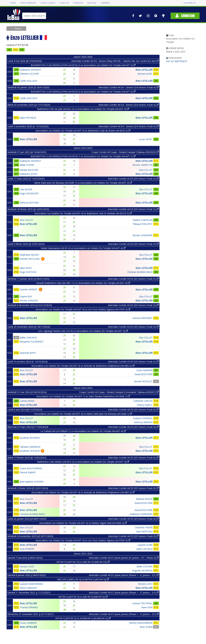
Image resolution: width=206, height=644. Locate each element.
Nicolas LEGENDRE (143, 235)
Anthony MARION (143, 422)
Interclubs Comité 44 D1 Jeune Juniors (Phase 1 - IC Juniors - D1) (124, 575)
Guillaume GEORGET (30, 70)
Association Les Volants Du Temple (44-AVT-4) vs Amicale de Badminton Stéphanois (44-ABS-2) (83, 366)
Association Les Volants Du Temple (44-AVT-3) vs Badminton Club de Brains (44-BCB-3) (83, 131)
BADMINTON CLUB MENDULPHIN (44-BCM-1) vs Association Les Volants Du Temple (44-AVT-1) (83, 156)
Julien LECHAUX (145, 549)
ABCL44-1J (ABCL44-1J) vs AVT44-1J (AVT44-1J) (83, 579)
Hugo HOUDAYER (29, 193)
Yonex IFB (64, 3)
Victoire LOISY (27, 566)
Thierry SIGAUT (145, 405)
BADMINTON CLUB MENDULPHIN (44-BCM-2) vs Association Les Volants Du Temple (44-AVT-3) (83, 65)
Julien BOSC (26, 268)
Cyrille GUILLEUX (28, 81)
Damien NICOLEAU (30, 259)
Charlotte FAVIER (144, 527)
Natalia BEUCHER (29, 170)
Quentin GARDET (29, 289)
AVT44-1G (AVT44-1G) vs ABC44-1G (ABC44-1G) (83, 562)
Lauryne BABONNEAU (31, 584)
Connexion (185, 16)
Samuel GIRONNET (143, 318)
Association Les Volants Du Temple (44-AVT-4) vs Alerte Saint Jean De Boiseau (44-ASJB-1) (83, 414)
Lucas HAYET (146, 139)
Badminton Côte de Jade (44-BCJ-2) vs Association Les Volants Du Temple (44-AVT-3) (83, 109)
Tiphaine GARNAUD (30, 447)
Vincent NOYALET (143, 381)
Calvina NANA (27, 401)
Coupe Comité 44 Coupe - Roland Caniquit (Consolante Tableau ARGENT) (119, 392)
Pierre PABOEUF (28, 588)
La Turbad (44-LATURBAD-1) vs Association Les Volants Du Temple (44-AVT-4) (83, 431)
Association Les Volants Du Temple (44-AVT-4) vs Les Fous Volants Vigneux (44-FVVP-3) (83, 540)
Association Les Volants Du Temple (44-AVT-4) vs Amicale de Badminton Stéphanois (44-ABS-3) (83, 492)
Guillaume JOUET (29, 174)
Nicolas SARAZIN (29, 300)
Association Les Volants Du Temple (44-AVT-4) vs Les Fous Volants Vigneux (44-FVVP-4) (83, 309)
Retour (18, 28)
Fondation (78, 3)
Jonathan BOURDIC (30, 438)
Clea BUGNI (26, 189)
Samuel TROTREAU (142, 603)
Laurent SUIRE (145, 545)
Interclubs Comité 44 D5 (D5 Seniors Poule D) (133, 179)
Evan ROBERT (27, 549)
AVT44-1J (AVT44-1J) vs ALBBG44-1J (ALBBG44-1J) (83, 618)
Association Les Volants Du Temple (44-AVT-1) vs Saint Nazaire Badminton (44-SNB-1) (83, 396)
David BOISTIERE (144, 374)
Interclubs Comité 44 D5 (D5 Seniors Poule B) (133, 410)
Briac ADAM (146, 627)
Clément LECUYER (29, 74)
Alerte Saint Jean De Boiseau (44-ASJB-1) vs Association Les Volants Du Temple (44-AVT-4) (83, 183)
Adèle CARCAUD (28, 338)
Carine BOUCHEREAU (31, 468)
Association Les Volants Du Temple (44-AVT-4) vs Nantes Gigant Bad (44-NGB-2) (83, 523)
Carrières (105, 3)
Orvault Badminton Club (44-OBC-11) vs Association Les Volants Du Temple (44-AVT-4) (83, 283)
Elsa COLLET (146, 170)
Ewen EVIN (147, 607)
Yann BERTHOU (144, 531)
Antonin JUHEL (145, 74)
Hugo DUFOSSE (28, 272)
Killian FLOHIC (27, 165)
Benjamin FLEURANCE (32, 342)
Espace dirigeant (28, 3)
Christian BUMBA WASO (140, 272)
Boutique (92, 3)
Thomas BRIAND (29, 607)
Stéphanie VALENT (30, 255)
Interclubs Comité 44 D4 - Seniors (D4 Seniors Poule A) (129, 87)
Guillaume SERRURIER (141, 514)
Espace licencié (48, 3)
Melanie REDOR (144, 499)
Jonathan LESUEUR (30, 451)
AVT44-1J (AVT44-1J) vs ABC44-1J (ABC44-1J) (83, 597)
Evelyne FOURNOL (143, 418)
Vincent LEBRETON (143, 165)
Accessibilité (190, 3)
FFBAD (13, 3)
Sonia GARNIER (145, 370)
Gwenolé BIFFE (28, 353)
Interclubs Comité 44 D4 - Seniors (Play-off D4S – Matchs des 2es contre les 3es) (115, 61)
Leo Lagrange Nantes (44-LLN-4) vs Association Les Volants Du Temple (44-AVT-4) (83, 331)
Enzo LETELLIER (144, 70)
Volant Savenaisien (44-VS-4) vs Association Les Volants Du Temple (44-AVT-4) (83, 248)
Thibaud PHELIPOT (143, 224)
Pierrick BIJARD (28, 472)
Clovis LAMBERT (28, 623)
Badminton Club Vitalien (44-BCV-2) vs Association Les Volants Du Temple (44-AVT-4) (83, 462)
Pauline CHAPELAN (143, 220)
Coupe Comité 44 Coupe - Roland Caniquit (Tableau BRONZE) (125, 152)
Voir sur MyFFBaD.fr (177, 61)
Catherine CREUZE (143, 401)
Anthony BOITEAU (29, 203)
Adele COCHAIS (145, 566)
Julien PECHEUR (28, 118)
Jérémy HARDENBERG (141, 623)
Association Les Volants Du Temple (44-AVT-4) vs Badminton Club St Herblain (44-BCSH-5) (83, 213)
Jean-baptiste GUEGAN (32, 482)
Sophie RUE (26, 296)
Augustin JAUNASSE (142, 570)
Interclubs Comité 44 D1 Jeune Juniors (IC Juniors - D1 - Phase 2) (124, 558)
